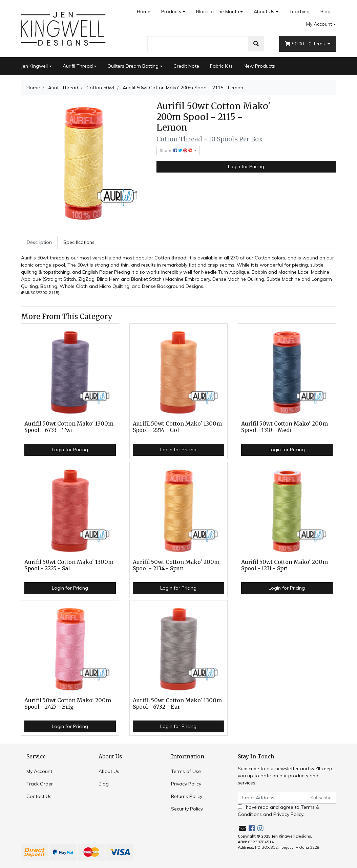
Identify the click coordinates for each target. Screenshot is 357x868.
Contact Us (39, 796)
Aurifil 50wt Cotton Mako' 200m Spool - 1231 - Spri (285, 565)
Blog (325, 12)
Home (144, 12)
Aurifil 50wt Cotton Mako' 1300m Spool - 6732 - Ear (177, 704)
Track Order (40, 784)
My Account (39, 771)
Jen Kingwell (34, 66)
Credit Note (186, 66)
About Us (264, 12)
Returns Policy (187, 796)
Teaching (299, 12)
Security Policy (187, 809)
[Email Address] (272, 798)
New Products (259, 66)
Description (39, 242)
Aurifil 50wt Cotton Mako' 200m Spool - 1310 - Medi (285, 427)
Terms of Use (186, 771)
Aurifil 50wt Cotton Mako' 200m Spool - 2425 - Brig (68, 704)
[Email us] (243, 828)
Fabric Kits (221, 66)
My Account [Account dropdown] (319, 24)
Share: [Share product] (176, 150)
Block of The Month (218, 12)
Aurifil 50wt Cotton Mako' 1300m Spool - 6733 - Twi (69, 427)
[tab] (39, 242)
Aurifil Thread (78, 66)
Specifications (79, 242)
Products (171, 12)
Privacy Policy (186, 784)
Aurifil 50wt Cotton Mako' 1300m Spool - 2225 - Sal (69, 565)
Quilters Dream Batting (133, 66)
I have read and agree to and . (279, 811)
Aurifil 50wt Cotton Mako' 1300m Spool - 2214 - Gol (177, 427)
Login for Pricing (246, 166)
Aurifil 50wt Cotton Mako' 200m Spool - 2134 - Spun (176, 565)
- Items (306, 44)
